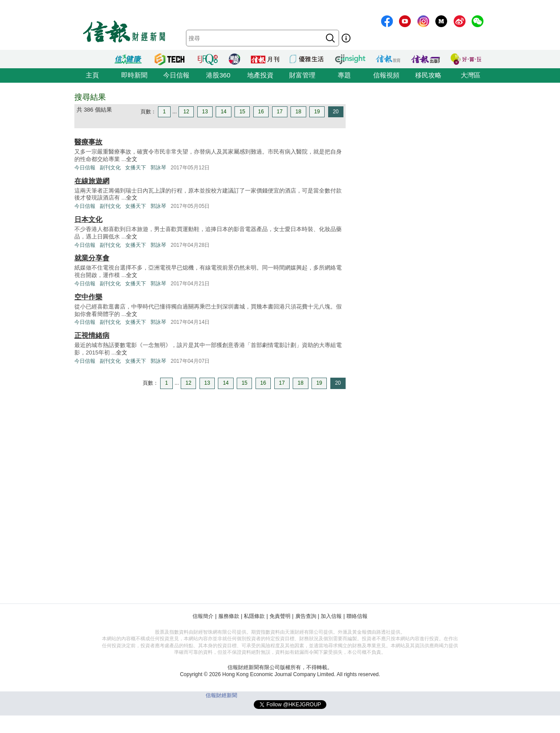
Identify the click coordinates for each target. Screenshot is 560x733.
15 (242, 112)
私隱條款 (254, 616)
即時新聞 (134, 75)
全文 (132, 159)
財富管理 (302, 75)
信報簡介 (203, 616)
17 (280, 112)
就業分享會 (92, 258)
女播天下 (136, 168)
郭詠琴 (158, 168)
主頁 (92, 75)
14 (223, 112)
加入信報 (331, 616)
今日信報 (176, 75)
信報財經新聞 (221, 695)
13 (205, 112)
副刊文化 (110, 168)
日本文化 (88, 219)
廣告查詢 (306, 616)
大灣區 (471, 75)
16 (261, 112)
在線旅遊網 (92, 181)
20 (336, 112)
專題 (344, 75)
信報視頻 (386, 75)
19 (317, 112)
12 (186, 112)
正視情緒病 (92, 335)
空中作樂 (88, 297)
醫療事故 (88, 142)
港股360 (218, 75)
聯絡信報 (357, 616)
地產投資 (260, 75)
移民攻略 (428, 75)
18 (298, 112)
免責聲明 (280, 616)
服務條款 (229, 616)
